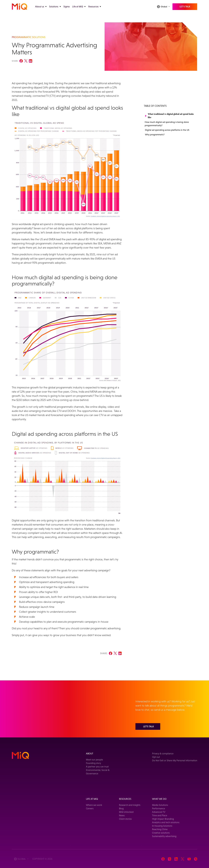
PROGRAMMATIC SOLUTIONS (29, 37)
